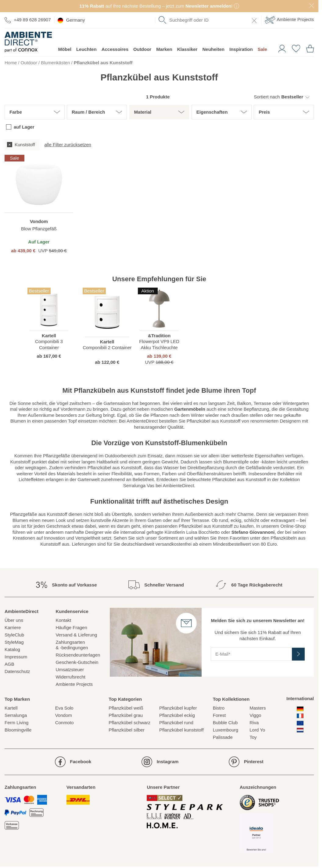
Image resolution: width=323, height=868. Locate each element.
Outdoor (142, 49)
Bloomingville (18, 730)
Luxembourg (226, 730)
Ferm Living (16, 723)
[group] (159, 145)
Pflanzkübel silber (127, 730)
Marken (164, 49)
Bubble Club (225, 723)
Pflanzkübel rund (176, 723)
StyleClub (14, 635)
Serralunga (16, 715)
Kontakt (63, 620)
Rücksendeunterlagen (78, 655)
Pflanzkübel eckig (177, 715)
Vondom (64, 715)
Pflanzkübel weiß (126, 708)
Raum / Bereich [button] (88, 112)
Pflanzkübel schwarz (129, 723)
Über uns (14, 620)
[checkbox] (22, 145)
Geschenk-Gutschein (77, 662)
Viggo (255, 715)
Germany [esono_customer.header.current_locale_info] (71, 20)
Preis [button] (264, 112)
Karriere (13, 627)
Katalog (12, 649)
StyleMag (14, 642)
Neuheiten (213, 49)
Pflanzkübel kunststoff (181, 730)
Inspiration (241, 49)
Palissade (223, 737)
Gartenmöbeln (190, 409)
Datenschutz (17, 671)
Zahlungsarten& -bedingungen (72, 645)
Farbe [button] (16, 112)
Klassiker (187, 49)
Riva (254, 723)
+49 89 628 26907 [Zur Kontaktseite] (28, 20)
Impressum (16, 657)
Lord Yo (257, 730)
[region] (39, 204)
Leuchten (86, 49)
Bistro (219, 708)
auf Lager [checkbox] (24, 127)
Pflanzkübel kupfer (178, 708)
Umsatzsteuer (70, 670)
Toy (253, 737)
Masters (258, 708)
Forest (219, 715)
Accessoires (115, 49)
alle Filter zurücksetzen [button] (68, 145)
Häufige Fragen (71, 627)
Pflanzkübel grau (126, 715)
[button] (282, 97)
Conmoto (65, 723)
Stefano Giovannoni (253, 532)
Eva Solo (64, 708)
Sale (262, 49)
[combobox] (208, 20)
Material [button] (143, 112)
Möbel (65, 49)
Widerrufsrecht (70, 677)
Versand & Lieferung (76, 635)
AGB (9, 664)
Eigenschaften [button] (212, 112)
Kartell (11, 708)
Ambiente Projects (289, 20)
